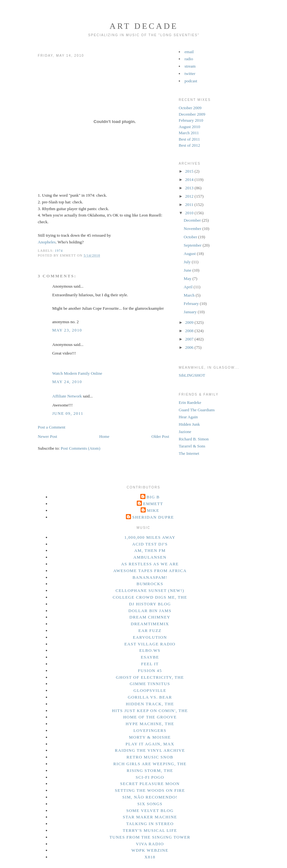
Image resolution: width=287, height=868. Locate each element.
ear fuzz (150, 631)
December (193, 220)
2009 (190, 322)
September (193, 245)
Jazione (185, 432)
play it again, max (150, 744)
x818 (150, 857)
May (188, 278)
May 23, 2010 (67, 330)
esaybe (150, 657)
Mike (153, 510)
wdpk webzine (150, 850)
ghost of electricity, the (150, 677)
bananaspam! (150, 577)
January (191, 312)
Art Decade (144, 26)
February (192, 303)
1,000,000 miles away (150, 537)
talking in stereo (150, 824)
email (189, 52)
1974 (59, 251)
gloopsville (150, 690)
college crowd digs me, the (150, 597)
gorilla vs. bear (150, 697)
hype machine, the (150, 724)
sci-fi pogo (150, 777)
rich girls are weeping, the (150, 764)
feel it (150, 664)
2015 (190, 171)
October (191, 237)
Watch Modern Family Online (77, 373)
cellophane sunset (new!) (150, 590)
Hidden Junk (189, 424)
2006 (190, 347)
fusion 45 (150, 671)
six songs (150, 804)
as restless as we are (150, 564)
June (188, 270)
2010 (190, 213)
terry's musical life (150, 830)
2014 (190, 180)
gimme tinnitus (150, 684)
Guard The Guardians (197, 410)
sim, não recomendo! (150, 797)
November (193, 229)
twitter (190, 74)
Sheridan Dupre (153, 517)
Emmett (153, 504)
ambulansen (150, 557)
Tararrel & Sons (192, 446)
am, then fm (150, 550)
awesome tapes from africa (150, 571)
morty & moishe (150, 737)
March (190, 295)
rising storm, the (150, 770)
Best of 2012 (189, 145)
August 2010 (189, 127)
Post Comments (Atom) (81, 448)
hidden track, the (150, 704)
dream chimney (150, 617)
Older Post (160, 436)
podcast (191, 81)
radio (189, 59)
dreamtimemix (150, 624)
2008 (190, 331)
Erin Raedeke (190, 402)
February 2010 (191, 120)
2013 (190, 188)
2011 (190, 205)
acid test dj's (150, 544)
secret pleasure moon (150, 784)
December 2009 (192, 114)
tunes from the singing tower (150, 837)
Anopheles (47, 242)
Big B (153, 497)
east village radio (150, 644)
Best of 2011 (189, 139)
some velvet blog (150, 811)
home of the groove (150, 717)
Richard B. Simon (194, 439)
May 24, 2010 (67, 382)
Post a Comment (52, 427)
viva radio (150, 844)
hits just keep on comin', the (150, 711)
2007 (190, 339)
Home (104, 436)
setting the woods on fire (150, 790)
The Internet (189, 453)
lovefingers (150, 730)
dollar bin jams (150, 611)
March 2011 (189, 133)
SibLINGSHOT (192, 375)
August (190, 254)
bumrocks (150, 584)
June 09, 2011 (68, 413)
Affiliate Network (67, 396)
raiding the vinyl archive (150, 750)
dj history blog (150, 604)
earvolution (150, 637)
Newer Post (47, 436)
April (189, 287)
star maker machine (150, 817)
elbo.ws (150, 650)
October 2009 (190, 108)
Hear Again (188, 417)
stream (190, 66)
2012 (190, 196)
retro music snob (150, 757)
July (188, 262)
